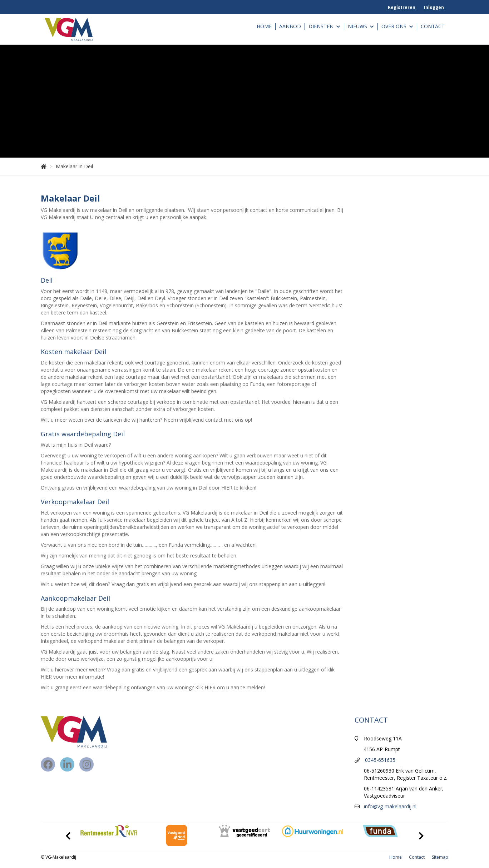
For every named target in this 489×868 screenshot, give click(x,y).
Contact (433, 26)
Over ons (397, 27)
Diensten (324, 27)
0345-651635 (380, 760)
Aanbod (290, 26)
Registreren (402, 7)
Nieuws (361, 27)
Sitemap (440, 857)
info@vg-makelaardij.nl (390, 806)
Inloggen (434, 7)
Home (264, 26)
